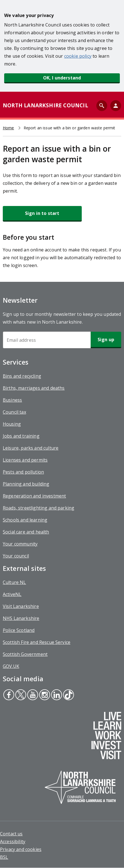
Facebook (9, 695)
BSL (4, 857)
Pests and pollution (23, 472)
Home (8, 128)
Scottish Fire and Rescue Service (37, 642)
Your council (16, 556)
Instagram (44, 695)
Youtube (32, 695)
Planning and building (26, 484)
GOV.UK (11, 666)
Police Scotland (19, 630)
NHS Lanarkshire (21, 618)
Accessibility (13, 842)
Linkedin (56, 695)
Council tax (14, 412)
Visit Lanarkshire (21, 606)
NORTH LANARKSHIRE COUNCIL (45, 105)
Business (12, 400)
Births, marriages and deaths (34, 388)
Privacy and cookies (21, 849)
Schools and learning (25, 520)
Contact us (11, 834)
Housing (12, 424)
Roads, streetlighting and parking (39, 508)
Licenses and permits (25, 460)
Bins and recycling (22, 376)
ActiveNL (12, 594)
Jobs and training (21, 436)
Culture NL (14, 582)
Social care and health (26, 532)
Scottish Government (25, 654)
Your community (20, 544)
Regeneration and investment (34, 496)
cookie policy (78, 56)
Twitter (21, 695)
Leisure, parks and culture (31, 448)
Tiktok (68, 695)
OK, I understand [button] (62, 78)
